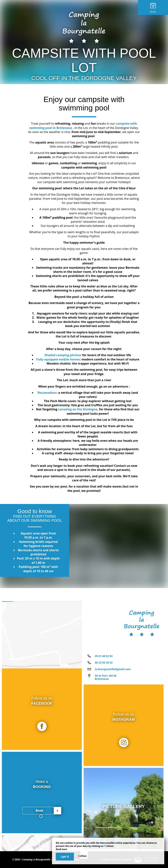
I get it (65, 857)
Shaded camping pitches (62, 355)
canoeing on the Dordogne (78, 409)
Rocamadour (47, 393)
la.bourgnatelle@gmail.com (113, 669)
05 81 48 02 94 (104, 656)
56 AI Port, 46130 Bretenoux (106, 677)
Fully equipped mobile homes (58, 359)
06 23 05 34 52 (104, 663)
